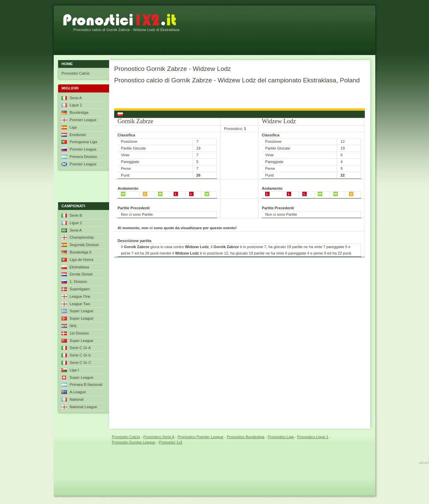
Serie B (76, 215)
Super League (81, 311)
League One (80, 296)
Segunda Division (84, 245)
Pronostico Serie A (159, 437)
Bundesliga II (81, 252)
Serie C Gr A (80, 348)
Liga (73, 127)
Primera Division (83, 157)
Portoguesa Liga (83, 142)
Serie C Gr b (80, 355)
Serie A (76, 98)
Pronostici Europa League (134, 442)
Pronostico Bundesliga (245, 437)
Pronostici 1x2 (171, 442)
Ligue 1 (76, 105)
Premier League (83, 120)
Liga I (74, 370)
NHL (73, 326)
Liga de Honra (81, 260)
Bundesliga (79, 112)
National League (83, 407)
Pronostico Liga (281, 437)
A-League (78, 392)
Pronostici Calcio (75, 73)
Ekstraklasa (79, 267)
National (77, 399)
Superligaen (80, 289)
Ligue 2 (76, 223)
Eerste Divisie (81, 274)
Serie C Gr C (80, 363)
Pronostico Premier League (201, 437)
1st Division (79, 333)
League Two (80, 304)
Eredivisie (78, 135)
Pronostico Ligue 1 (313, 437)
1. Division (78, 282)
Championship (82, 237)
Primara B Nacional (86, 384)
